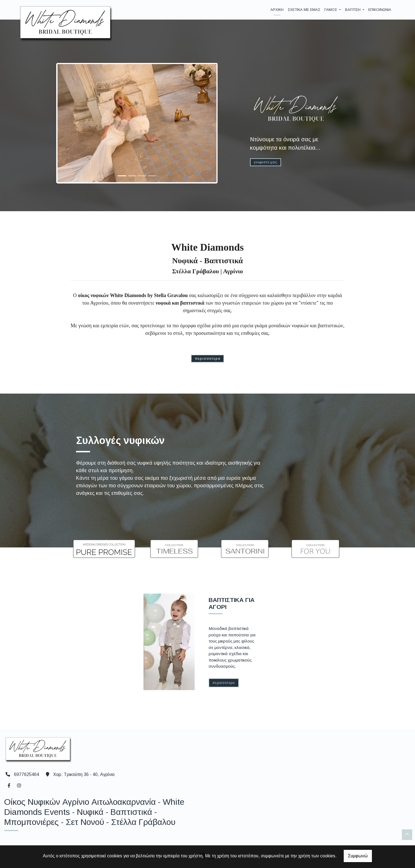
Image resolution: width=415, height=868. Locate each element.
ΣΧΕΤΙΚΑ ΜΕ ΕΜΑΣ (304, 10)
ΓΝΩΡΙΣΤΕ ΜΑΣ (266, 162)
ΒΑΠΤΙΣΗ (353, 10)
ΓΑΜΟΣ (331, 10)
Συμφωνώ (358, 856)
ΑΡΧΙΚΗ (277, 10)
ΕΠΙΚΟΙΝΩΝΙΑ (380, 10)
